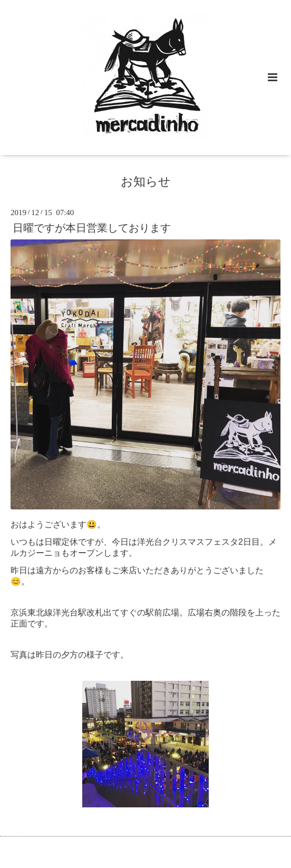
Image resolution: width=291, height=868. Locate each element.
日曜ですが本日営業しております (92, 228)
